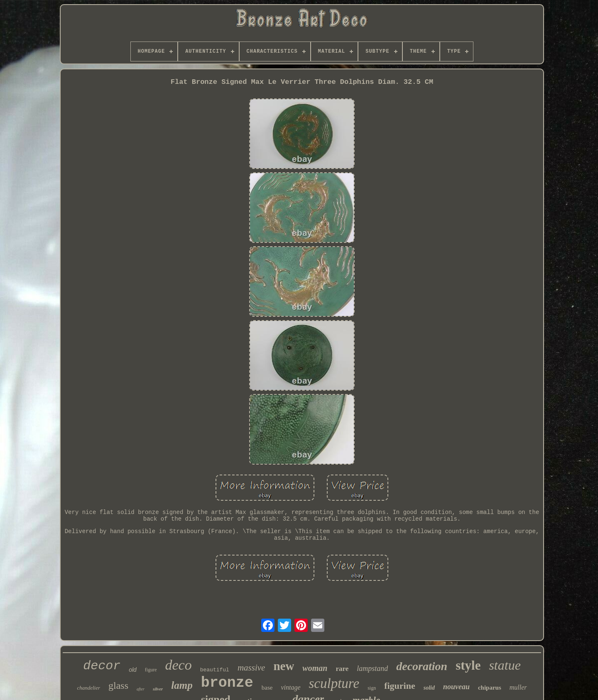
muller (518, 687)
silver (158, 689)
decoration (422, 666)
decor (102, 666)
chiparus (490, 688)
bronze (227, 683)
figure (151, 670)
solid (429, 688)
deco (179, 665)
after (141, 689)
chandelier (88, 688)
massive (251, 668)
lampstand (372, 668)
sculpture (334, 683)
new (284, 666)
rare (342, 669)
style (468, 665)
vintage (290, 687)
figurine (400, 686)
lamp (182, 685)
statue (505, 665)
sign (372, 688)
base (267, 688)
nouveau (456, 687)
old (133, 670)
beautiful (215, 670)
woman (315, 668)
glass (118, 685)
